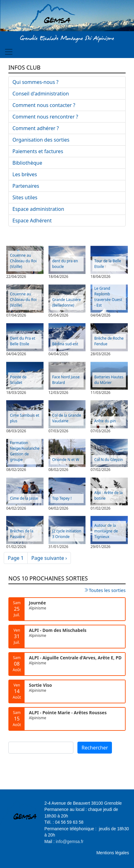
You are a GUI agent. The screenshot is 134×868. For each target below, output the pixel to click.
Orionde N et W (66, 460)
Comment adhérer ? (36, 128)
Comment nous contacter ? (44, 105)
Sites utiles (25, 197)
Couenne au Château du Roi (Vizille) (23, 261)
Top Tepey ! (62, 498)
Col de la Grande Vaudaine (67, 418)
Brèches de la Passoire (22, 534)
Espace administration (38, 209)
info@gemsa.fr (69, 842)
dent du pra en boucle (65, 264)
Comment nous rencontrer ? (45, 117)
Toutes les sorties (107, 590)
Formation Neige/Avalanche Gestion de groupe (25, 451)
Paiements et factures (38, 151)
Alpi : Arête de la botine (108, 495)
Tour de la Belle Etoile (108, 264)
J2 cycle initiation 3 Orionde (67, 534)
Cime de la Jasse (24, 498)
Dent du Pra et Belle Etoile (23, 341)
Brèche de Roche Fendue (109, 341)
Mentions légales (113, 853)
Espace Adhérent (32, 221)
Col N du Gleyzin (109, 460)
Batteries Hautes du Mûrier (109, 380)
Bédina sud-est (65, 344)
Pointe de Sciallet (18, 380)
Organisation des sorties (41, 140)
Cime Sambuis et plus (25, 418)
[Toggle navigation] (9, 52)
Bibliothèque (27, 163)
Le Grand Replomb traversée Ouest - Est (108, 297)
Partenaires (26, 186)
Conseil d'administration (41, 94)
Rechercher (95, 748)
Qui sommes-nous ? (35, 82)
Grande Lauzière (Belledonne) (67, 302)
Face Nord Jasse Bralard (66, 380)
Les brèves (25, 174)
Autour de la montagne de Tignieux (106, 531)
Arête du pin (105, 421)
